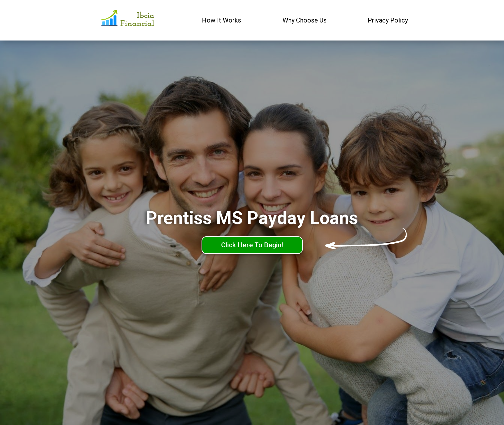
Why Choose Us (305, 20)
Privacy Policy (388, 20)
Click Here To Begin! (252, 245)
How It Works (221, 20)
